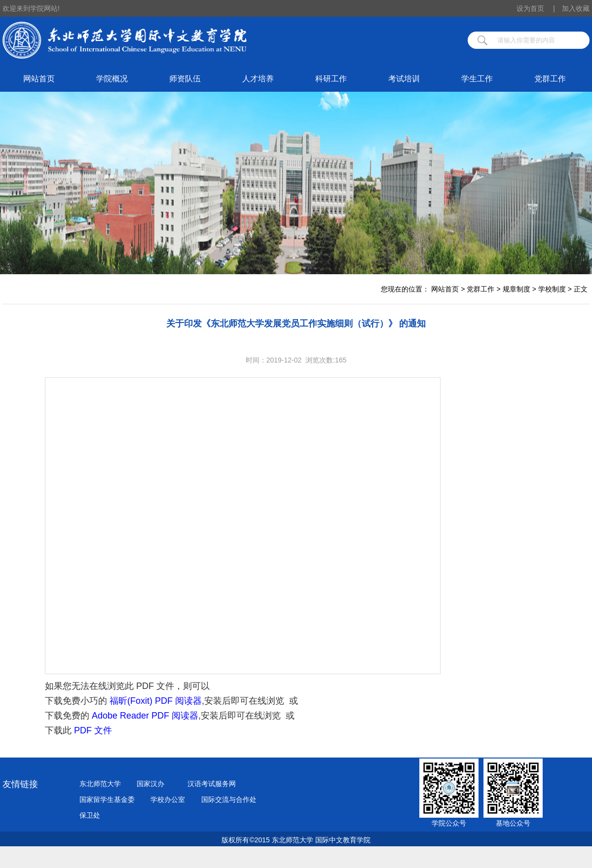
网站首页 (39, 79)
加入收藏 (576, 8)
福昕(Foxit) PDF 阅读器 (156, 701)
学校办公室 (168, 799)
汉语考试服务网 (212, 784)
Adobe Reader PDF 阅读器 (145, 716)
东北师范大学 (100, 784)
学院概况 (112, 79)
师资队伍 (185, 79)
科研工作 (331, 79)
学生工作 (477, 79)
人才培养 (258, 79)
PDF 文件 (93, 730)
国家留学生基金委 (107, 799)
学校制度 (552, 289)
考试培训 (404, 79)
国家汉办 (150, 784)
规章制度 (517, 289)
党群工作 (550, 79)
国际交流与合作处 (229, 799)
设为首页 (536, 8)
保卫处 (90, 815)
